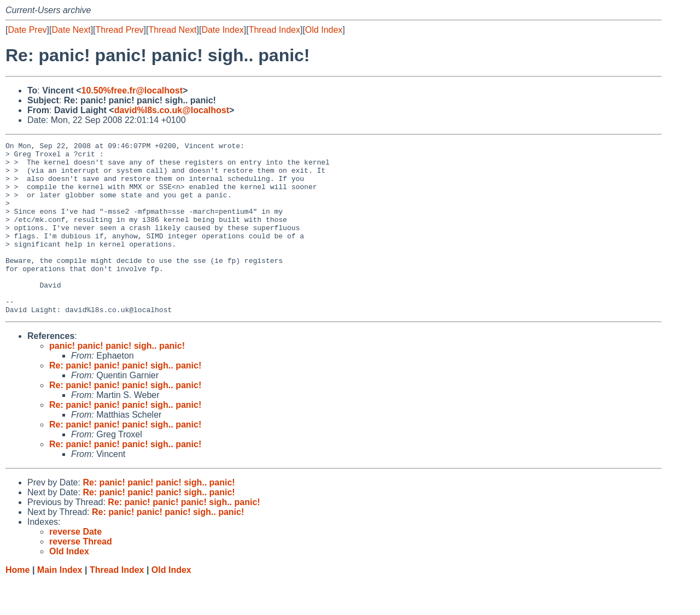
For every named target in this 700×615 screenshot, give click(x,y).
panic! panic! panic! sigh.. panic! (117, 380)
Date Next (71, 30)
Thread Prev (120, 30)
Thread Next (172, 30)
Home (17, 604)
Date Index (222, 30)
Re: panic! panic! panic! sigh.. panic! (125, 400)
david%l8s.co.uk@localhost (172, 110)
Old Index (324, 30)
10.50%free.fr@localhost (132, 90)
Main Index (60, 604)
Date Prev (27, 30)
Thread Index (275, 30)
